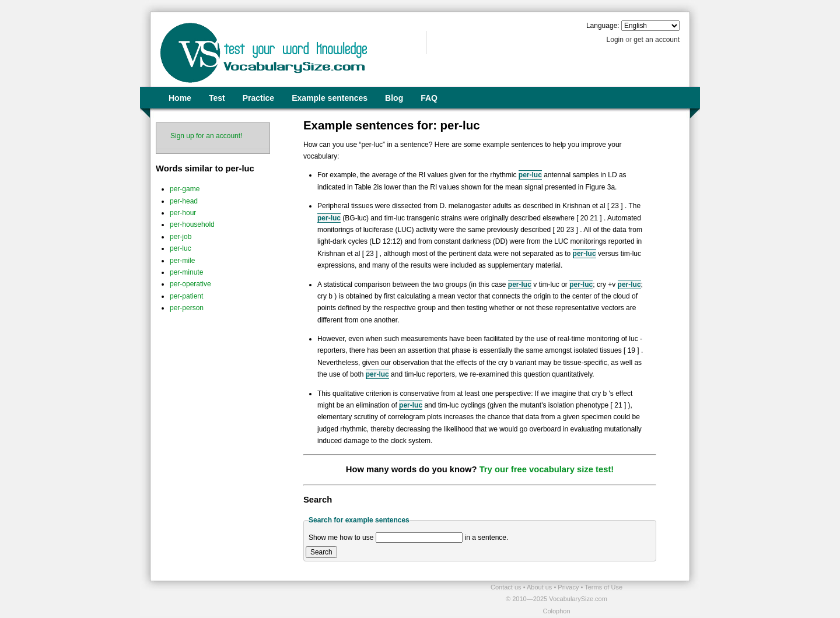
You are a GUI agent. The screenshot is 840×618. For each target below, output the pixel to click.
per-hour (183, 213)
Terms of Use (603, 587)
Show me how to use (341, 538)
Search (321, 552)
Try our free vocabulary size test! (547, 469)
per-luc (181, 248)
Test (217, 98)
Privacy (569, 587)
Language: (603, 26)
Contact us (507, 587)
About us (540, 587)
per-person (187, 308)
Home (180, 98)
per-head (184, 201)
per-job (181, 237)
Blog (394, 98)
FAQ (429, 98)
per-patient (186, 296)
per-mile (182, 261)
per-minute (186, 272)
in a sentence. (487, 538)
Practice (258, 98)
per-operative (190, 284)
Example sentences (330, 98)
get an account (657, 40)
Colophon (556, 611)
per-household (192, 224)
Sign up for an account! (206, 136)
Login (615, 40)
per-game (185, 189)
